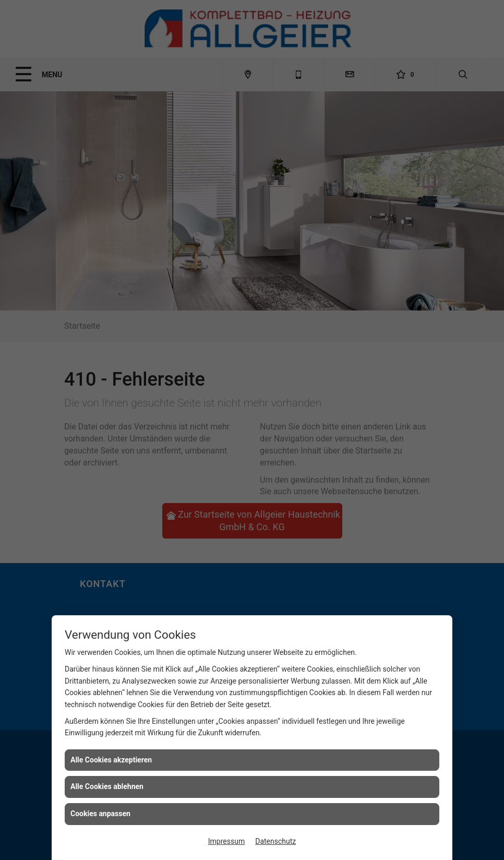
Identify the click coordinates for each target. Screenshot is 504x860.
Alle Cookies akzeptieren (111, 760)
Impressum (226, 841)
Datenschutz (275, 841)
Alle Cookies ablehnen (107, 786)
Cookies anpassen (100, 814)
